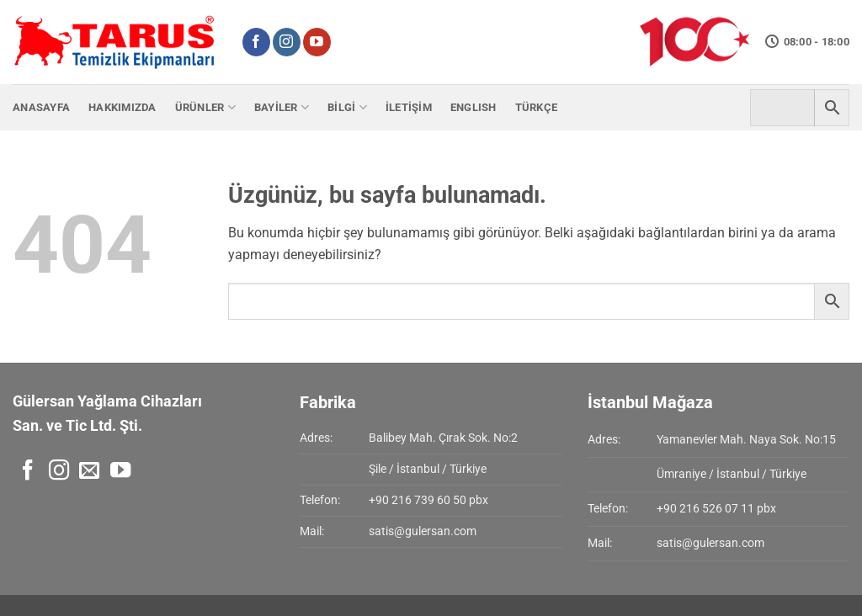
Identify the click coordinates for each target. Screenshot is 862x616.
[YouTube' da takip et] (317, 42)
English (474, 107)
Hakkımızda (122, 107)
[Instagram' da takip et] (287, 42)
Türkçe (537, 107)
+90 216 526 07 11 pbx (716, 509)
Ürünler (205, 107)
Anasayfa (41, 107)
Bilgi (347, 107)
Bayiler (282, 107)
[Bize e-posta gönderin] (89, 472)
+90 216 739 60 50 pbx (428, 500)
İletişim (409, 107)
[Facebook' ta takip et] (256, 42)
